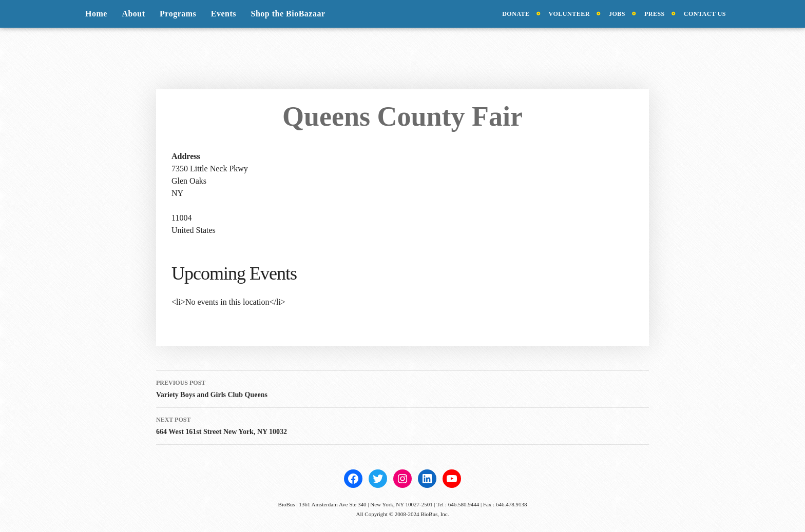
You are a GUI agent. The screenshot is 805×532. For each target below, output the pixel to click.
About (133, 14)
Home (96, 14)
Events (224, 14)
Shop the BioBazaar (288, 14)
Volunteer (569, 14)
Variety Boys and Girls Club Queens (402, 388)
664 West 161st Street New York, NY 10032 (402, 425)
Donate (516, 14)
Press (655, 14)
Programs (178, 14)
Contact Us (705, 14)
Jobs (617, 14)
